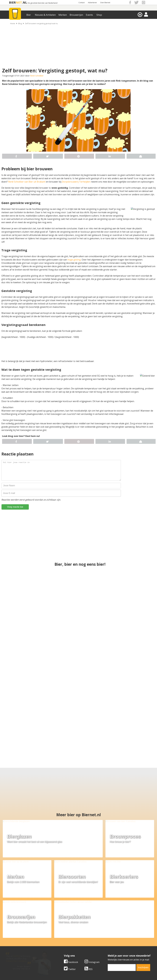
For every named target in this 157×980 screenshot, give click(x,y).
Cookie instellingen (16, 952)
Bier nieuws (60, 946)
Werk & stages (13, 946)
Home (13, 23)
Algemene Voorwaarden (115, 939)
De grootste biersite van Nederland (43, 3)
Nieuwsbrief (109, 952)
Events (89, 15)
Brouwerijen (76, 15)
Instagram (92, 913)
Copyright (108, 942)
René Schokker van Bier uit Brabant (27, 182)
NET (19, 2)
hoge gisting (74, 260)
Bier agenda (61, 952)
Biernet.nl (62, 973)
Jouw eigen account (113, 949)
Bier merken (61, 939)
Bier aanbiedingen (64, 942)
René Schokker (37, 76)
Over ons (10, 939)
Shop (99, 15)
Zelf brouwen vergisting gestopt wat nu (41, 23)
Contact (82, 3)
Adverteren (92, 3)
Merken (63, 15)
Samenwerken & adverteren (20, 949)
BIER (12, 2)
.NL (24, 2)
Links (106, 946)
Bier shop (59, 949)
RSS (89, 920)
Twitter (70, 920)
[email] (122, 918)
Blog (20, 23)
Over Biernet (105, 3)
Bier (29, 15)
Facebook (71, 913)
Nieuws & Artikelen (45, 15)
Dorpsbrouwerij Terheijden (76, 182)
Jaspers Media (93, 973)
